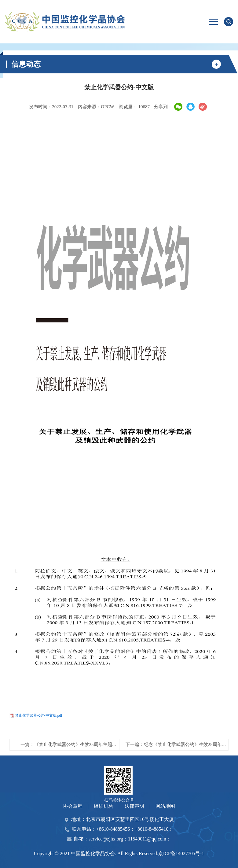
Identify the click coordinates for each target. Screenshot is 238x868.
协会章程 (73, 806)
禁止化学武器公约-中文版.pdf (39, 715)
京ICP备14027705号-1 (181, 853)
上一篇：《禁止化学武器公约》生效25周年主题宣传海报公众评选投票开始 (92, 744)
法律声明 (134, 806)
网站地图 (165, 806)
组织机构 (104, 806)
